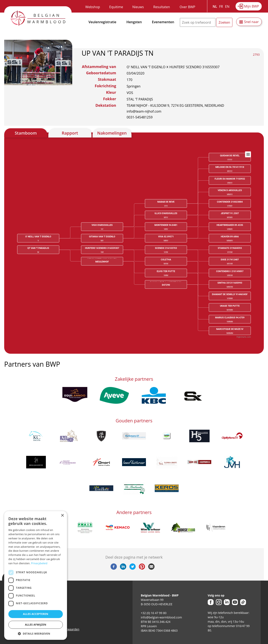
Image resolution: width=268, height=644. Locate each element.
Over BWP (187, 7)
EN (227, 6)
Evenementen (163, 22)
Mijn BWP (252, 6)
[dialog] (36, 575)
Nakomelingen (112, 133)
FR (221, 6)
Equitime (116, 7)
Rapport (70, 133)
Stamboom (26, 133)
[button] (36, 634)
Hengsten (134, 22)
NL (215, 6)
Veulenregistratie (102, 22)
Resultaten (162, 7)
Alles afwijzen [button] (36, 625)
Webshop (93, 7)
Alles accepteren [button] (36, 614)
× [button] (62, 516)
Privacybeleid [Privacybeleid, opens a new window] (39, 563)
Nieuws (138, 7)
